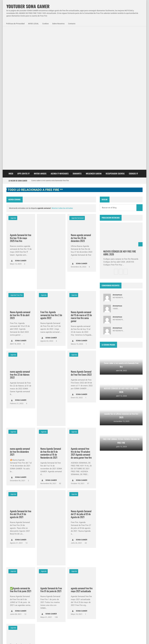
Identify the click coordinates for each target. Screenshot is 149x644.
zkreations (130, 563)
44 (86, 402)
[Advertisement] (51, 111)
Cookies (45, 24)
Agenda (13, 77)
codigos (12, 597)
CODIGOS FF (133, 33)
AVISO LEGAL (33, 24)
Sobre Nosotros (58, 24)
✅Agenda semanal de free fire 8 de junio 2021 (21, 449)
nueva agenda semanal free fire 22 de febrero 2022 (20, 234)
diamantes (24, 597)
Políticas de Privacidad (15, 24)
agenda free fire (16, 154)
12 (25, 473)
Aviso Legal (32, 639)
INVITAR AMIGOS (40, 33)
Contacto (72, 24)
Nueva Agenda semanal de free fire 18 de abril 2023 (20, 174)
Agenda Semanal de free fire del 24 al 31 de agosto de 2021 (21, 373)
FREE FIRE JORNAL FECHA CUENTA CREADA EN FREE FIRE (80, 607)
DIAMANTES (77, 33)
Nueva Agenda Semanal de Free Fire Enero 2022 (81, 232)
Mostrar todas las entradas (62, 67)
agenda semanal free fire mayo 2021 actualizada (82, 449)
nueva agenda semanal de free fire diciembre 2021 (20, 311)
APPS (11, 583)
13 (26, 402)
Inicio (11, 33)
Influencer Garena (94, 33)
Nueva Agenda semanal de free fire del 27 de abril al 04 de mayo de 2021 (20, 508)
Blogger (139, 563)
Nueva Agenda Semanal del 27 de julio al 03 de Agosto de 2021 (81, 373)
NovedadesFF (34, 583)
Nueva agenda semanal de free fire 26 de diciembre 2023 (81, 97)
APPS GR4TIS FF (23, 33)
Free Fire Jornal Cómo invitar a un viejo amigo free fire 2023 (79, 582)
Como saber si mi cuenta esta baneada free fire (50, 40)
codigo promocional (31, 590)
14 (24, 539)
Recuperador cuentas (115, 33)
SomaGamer (13, 590)
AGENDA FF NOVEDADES (60, 33)
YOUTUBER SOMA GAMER (28, 6)
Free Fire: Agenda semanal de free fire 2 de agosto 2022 (51, 174)
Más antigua (14, 548)
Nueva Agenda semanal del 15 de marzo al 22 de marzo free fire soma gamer (81, 176)
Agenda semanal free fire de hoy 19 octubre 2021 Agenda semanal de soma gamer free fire (81, 312)
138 (56, 476)
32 (60, 343)
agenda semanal (77, 77)
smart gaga (37, 597)
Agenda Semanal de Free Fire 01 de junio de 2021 (51, 449)
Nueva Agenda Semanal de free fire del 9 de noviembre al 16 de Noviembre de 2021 (51, 312)
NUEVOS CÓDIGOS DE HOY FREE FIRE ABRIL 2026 (120, 112)
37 (88, 343)
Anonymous (117, 154)
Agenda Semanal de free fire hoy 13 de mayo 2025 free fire (21, 97)
